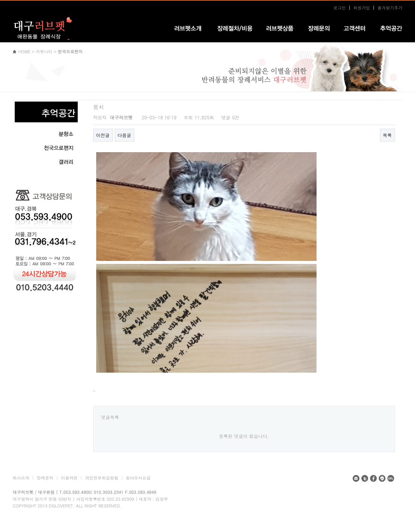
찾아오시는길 (138, 478)
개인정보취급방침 (102, 478)
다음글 (124, 135)
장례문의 (45, 478)
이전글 (103, 135)
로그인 (340, 8)
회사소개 (21, 478)
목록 (387, 135)
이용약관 (69, 478)
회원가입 (362, 8)
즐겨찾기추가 (390, 8)
